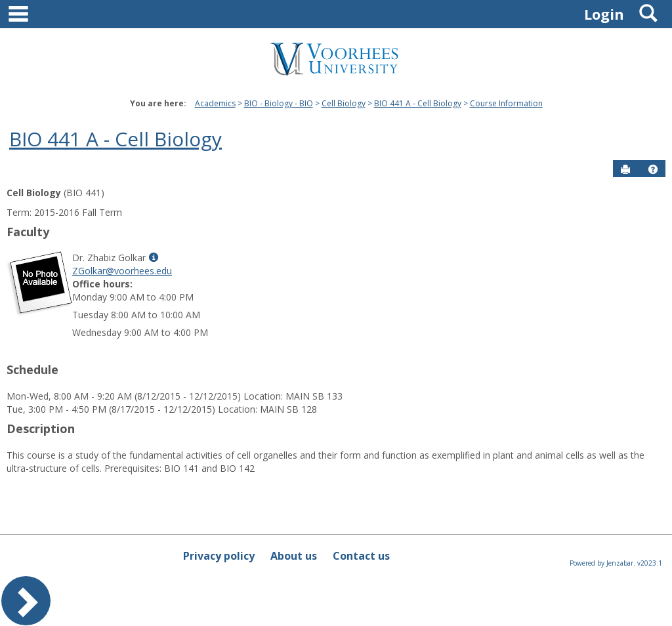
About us (294, 556)
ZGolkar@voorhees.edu (122, 271)
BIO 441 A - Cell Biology (418, 103)
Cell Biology (344, 103)
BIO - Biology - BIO (279, 103)
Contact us (361, 556)
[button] (653, 169)
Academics (215, 103)
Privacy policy (219, 556)
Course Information (506, 103)
